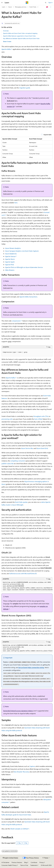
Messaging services (21, 7)
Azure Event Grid (42, 448)
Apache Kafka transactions (28, 297)
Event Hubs (33, 7)
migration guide (25, 88)
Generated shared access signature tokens (18, 711)
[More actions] (51, 7)
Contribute (34, 862)
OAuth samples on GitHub (19, 829)
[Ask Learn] (47, 7)
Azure (10, 7)
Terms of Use (24, 865)
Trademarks (34, 865)
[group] (27, 586)
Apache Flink (10, 265)
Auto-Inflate (38, 419)
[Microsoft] (27, 3)
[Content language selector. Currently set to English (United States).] (10, 858)
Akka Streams (10, 270)
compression (16, 321)
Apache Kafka (6, 49)
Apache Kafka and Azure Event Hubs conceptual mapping (20, 33)
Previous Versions (17, 862)
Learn (4, 7)
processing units (7, 419)
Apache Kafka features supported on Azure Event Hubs (19, 36)
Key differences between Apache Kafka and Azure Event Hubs (21, 38)
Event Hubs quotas (21, 502)
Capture (32, 766)
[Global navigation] (2, 3)
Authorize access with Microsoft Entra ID (23, 573)
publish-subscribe (8, 463)
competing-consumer (18, 461)
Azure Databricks (11, 254)
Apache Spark (10, 262)
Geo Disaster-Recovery (21, 772)
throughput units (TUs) (41, 416)
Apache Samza (10, 256)
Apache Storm (10, 259)
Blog (26, 862)
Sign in (50, 2)
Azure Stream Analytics (13, 248)
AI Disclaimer (5, 862)
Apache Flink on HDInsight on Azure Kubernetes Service (24, 267)
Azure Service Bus (27, 448)
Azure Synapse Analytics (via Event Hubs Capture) (22, 251)
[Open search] (46, 3)
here (16, 203)
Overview (6, 31)
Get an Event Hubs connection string (31, 667)
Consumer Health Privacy (9, 865)
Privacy (42, 862)
